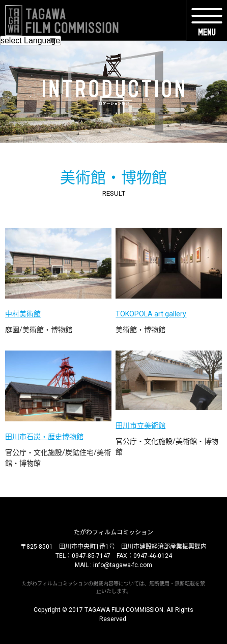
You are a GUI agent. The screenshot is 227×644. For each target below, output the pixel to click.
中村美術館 (23, 314)
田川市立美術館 (140, 425)
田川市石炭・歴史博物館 (44, 437)
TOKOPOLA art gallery (151, 314)
